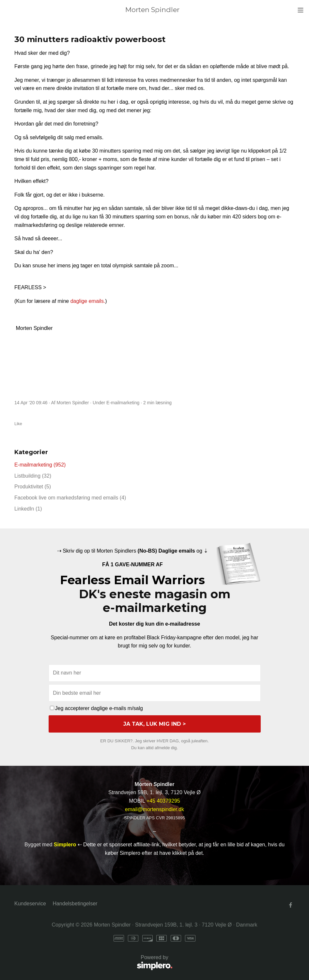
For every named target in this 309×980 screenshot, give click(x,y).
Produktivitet (33, 487)
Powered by (93, 963)
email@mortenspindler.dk (154, 809)
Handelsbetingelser (75, 904)
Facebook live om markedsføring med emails (70, 498)
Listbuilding (33, 476)
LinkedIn (28, 509)
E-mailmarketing (123, 403)
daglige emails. (88, 301)
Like (18, 424)
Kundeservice (30, 904)
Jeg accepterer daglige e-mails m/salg (96, 708)
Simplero (65, 845)
